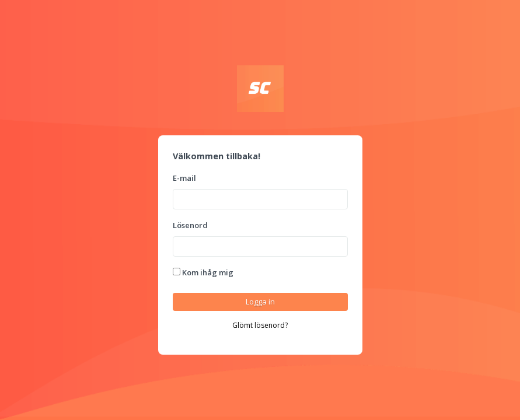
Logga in (260, 302)
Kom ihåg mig (203, 272)
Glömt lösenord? (260, 325)
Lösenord (190, 225)
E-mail (184, 178)
